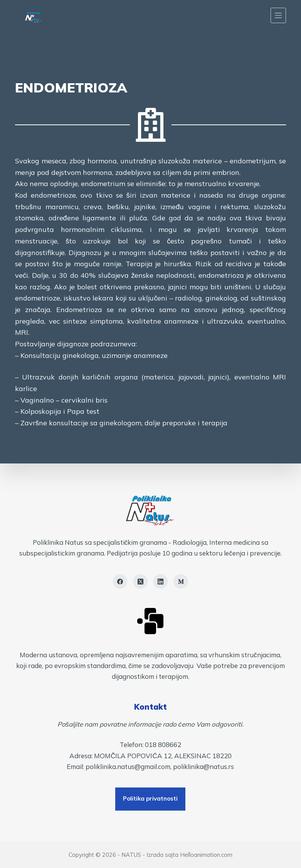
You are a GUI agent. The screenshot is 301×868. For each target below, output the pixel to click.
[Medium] (181, 581)
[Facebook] (120, 581)
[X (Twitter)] (140, 581)
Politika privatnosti (150, 798)
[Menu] (278, 15)
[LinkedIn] (161, 581)
